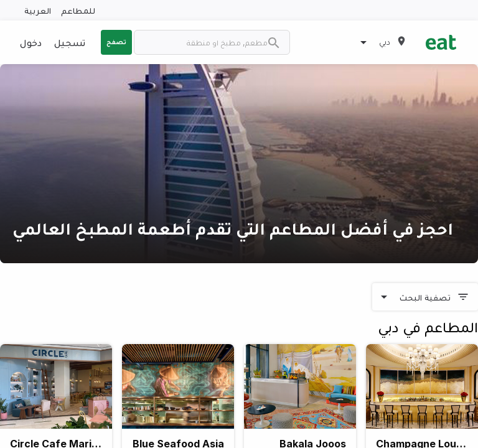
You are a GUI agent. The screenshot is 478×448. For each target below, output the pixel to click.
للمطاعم (78, 10)
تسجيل (70, 42)
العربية (38, 10)
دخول (31, 42)
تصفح (116, 42)
